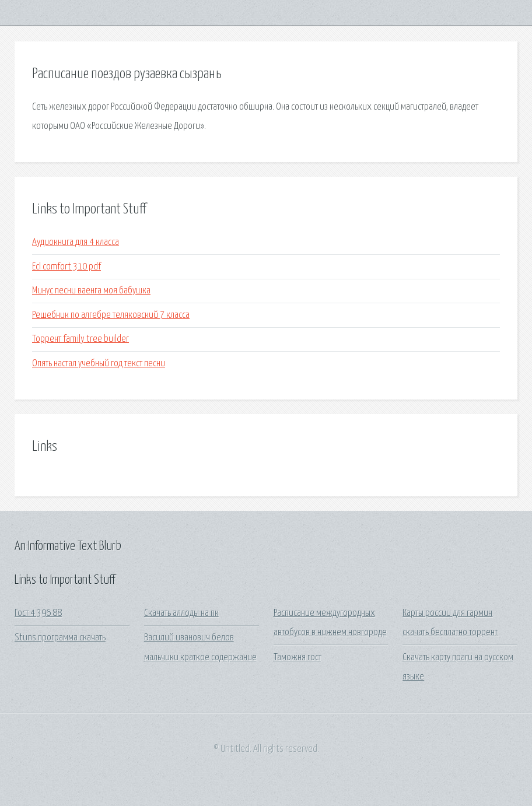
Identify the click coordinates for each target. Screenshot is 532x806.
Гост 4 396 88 (38, 613)
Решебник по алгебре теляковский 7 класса (111, 315)
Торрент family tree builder (80, 339)
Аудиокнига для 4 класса (76, 242)
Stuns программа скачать (60, 638)
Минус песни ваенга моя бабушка (91, 291)
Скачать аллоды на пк (181, 613)
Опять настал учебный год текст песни (99, 364)
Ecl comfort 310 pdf (66, 267)
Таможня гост (297, 658)
